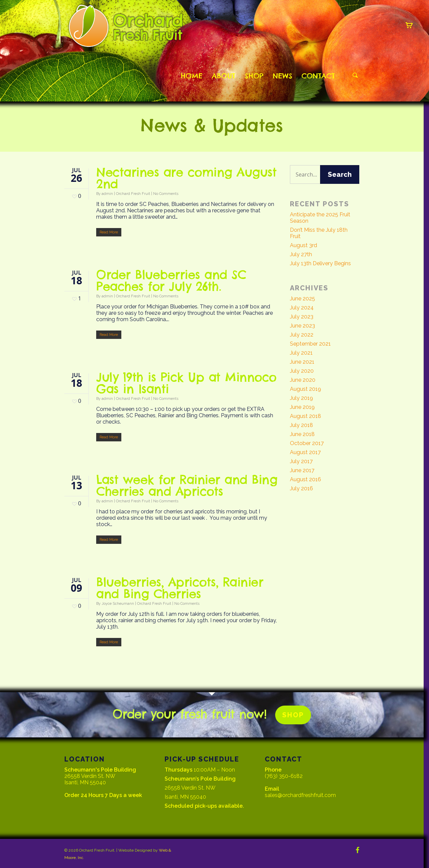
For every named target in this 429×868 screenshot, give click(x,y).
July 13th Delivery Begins (320, 263)
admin (107, 194)
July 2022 (302, 335)
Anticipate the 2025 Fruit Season (320, 218)
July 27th (301, 254)
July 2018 (301, 425)
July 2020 (302, 371)
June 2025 (302, 299)
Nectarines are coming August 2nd (186, 178)
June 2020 (303, 380)
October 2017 (307, 443)
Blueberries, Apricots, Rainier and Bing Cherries (180, 588)
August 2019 (305, 389)
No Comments (166, 194)
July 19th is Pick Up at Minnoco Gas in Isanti (186, 383)
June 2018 (302, 434)
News (283, 76)
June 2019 (302, 407)
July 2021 (301, 353)
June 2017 (302, 470)
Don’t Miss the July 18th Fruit (319, 233)
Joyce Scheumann (118, 604)
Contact (318, 76)
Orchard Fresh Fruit (133, 194)
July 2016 (301, 488)
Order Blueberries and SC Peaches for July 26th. (171, 280)
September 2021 (310, 344)
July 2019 (301, 398)
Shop (254, 76)
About (224, 76)
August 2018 (305, 416)
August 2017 (305, 452)
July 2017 (301, 461)
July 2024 (302, 308)
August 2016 (305, 479)
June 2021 (302, 362)
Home (192, 76)
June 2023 (302, 326)
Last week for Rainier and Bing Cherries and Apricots (187, 485)
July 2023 (302, 317)
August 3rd (303, 245)
